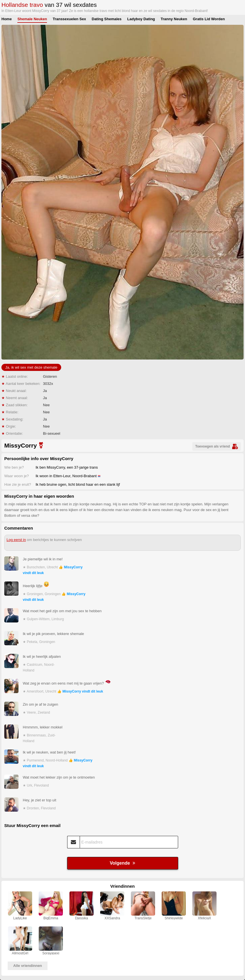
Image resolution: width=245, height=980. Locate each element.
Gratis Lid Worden (209, 19)
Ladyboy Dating (141, 19)
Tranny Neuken (174, 19)
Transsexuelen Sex (69, 19)
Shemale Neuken (32, 19)
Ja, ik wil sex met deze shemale (31, 367)
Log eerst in (16, 540)
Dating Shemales (107, 19)
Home (7, 19)
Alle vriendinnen (27, 966)
